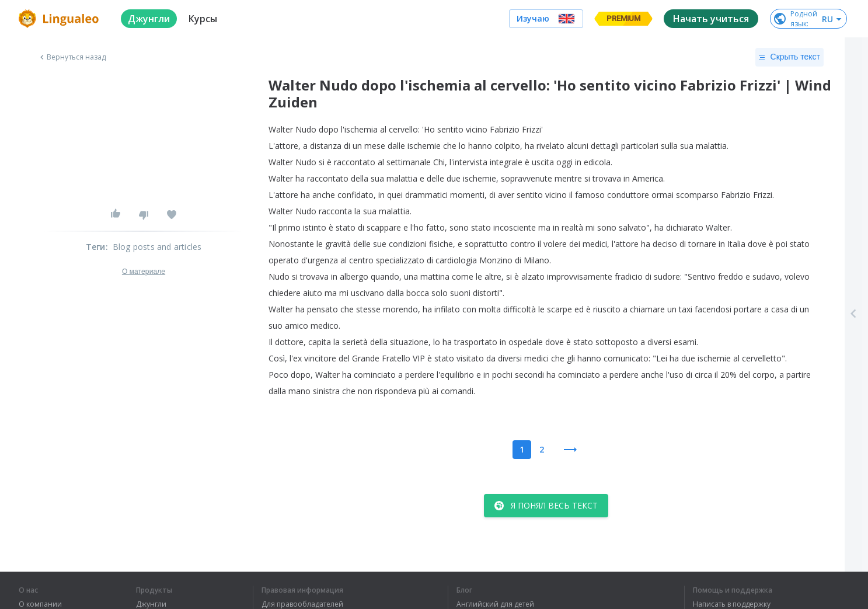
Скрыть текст (789, 57)
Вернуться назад (72, 57)
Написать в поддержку (732, 604)
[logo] (60, 19)
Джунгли (151, 604)
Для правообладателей (302, 604)
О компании (40, 604)
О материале (144, 272)
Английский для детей (495, 604)
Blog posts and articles (157, 247)
